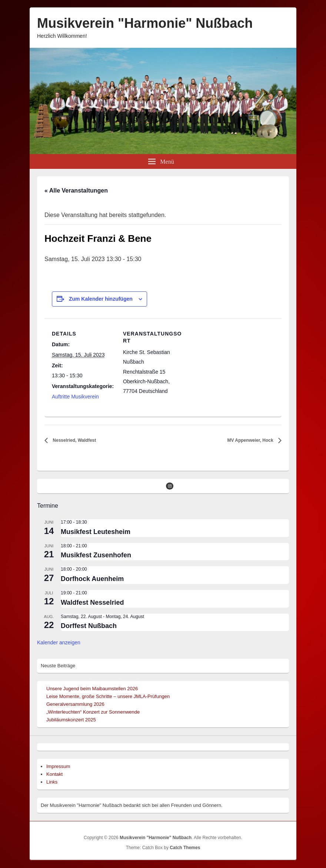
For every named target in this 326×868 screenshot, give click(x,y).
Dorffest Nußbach (89, 626)
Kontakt (54, 774)
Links (52, 782)
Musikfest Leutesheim (96, 532)
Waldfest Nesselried (92, 602)
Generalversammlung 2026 (75, 704)
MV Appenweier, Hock (251, 440)
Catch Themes (185, 848)
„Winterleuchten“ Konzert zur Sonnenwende (93, 712)
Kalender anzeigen (59, 642)
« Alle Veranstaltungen (76, 191)
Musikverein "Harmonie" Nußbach (145, 23)
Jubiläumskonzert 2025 (71, 720)
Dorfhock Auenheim (92, 579)
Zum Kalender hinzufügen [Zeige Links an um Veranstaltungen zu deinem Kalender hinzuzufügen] (101, 299)
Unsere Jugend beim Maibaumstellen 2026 (92, 689)
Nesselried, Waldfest (74, 440)
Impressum (58, 766)
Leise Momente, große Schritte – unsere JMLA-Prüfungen (108, 696)
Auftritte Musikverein (75, 397)
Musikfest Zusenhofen (96, 555)
